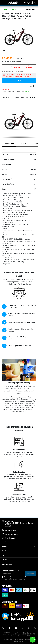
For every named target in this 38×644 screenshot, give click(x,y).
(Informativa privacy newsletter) (15, 579)
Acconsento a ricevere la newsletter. (16, 578)
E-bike (10, 98)
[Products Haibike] (31, 10)
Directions (8, 527)
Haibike (32, 98)
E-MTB (16, 98)
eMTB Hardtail (24, 98)
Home (5, 98)
